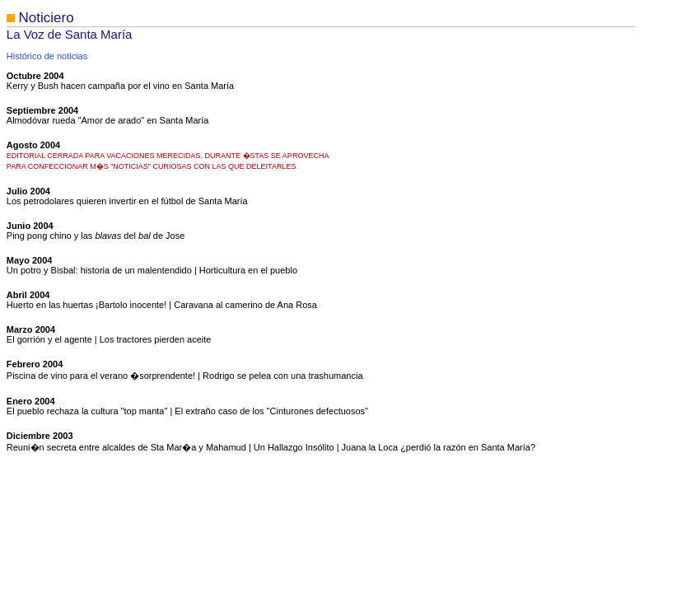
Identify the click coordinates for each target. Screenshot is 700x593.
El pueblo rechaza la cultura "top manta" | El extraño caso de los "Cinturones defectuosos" (187, 411)
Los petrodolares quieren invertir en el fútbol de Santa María (127, 201)
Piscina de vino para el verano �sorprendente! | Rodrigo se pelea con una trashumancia (185, 376)
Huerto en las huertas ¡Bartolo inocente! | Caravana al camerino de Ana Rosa (162, 305)
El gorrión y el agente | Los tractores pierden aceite (109, 339)
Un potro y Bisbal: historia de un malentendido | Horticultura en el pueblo (152, 270)
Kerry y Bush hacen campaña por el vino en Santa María (120, 86)
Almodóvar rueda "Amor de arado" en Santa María (108, 120)
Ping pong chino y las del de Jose (96, 236)
